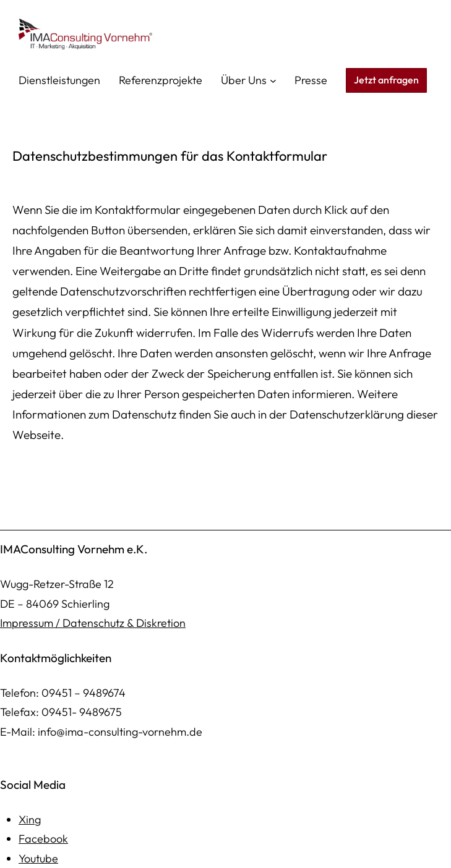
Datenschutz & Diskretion (124, 623)
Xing (30, 819)
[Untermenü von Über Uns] (273, 81)
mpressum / (32, 623)
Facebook (43, 839)
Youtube (38, 858)
